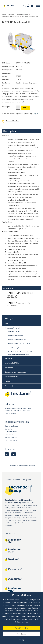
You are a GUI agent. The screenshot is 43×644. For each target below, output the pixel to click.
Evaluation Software (12, 377)
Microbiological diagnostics (14, 386)
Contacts (8, 429)
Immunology (9, 358)
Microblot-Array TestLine (16, 348)
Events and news (12, 426)
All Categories (10, 319)
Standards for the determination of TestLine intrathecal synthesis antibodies (22, 353)
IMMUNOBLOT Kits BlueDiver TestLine (20, 344)
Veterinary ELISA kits (12, 363)
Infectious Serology (22, 15)
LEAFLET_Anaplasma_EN (18, 303)
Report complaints (12, 437)
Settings (21, 640)
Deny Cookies (21, 634)
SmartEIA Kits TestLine (15, 336)
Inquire (26, 108)
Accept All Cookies (22, 628)
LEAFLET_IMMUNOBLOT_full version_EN (20, 294)
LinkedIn (7, 454)
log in (36, 113)
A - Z (7, 323)
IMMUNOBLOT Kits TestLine (11, 16)
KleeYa (7, 381)
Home (4, 15)
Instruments (9, 368)
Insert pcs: (6, 107)
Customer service (12, 432)
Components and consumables (15, 372)
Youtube (14, 454)
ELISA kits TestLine (14, 331)
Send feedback (11, 440)
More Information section (12, 616)
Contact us (9, 435)
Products (11, 15)
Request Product (13, 121)
